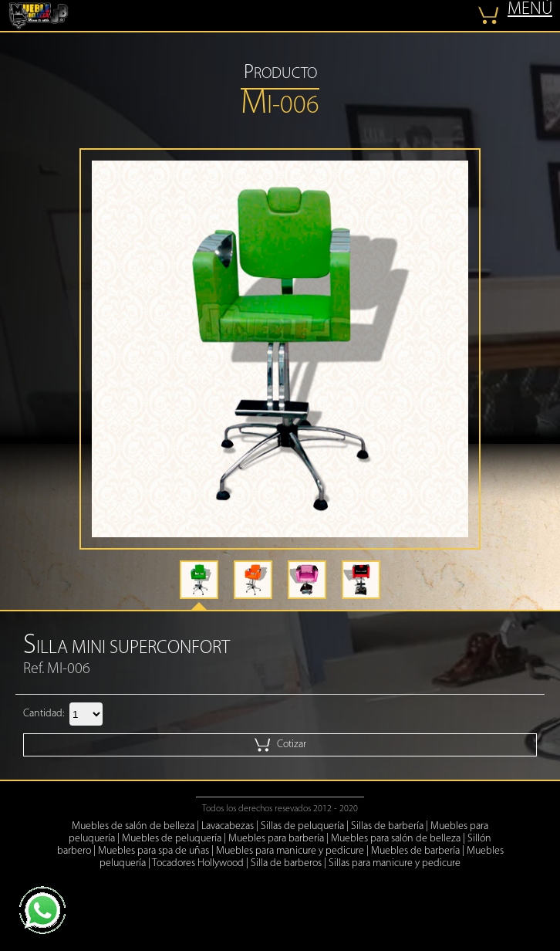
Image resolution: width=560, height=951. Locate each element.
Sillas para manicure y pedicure (395, 863)
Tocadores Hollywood (198, 863)
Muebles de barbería (415, 851)
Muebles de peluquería (172, 839)
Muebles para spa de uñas (153, 851)
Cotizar (280, 745)
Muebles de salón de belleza (133, 826)
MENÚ (530, 10)
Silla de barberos (286, 863)
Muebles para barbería (276, 839)
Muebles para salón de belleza (396, 839)
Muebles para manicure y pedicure (290, 851)
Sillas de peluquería (302, 826)
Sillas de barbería (387, 826)
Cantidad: (44, 714)
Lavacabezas (228, 826)
